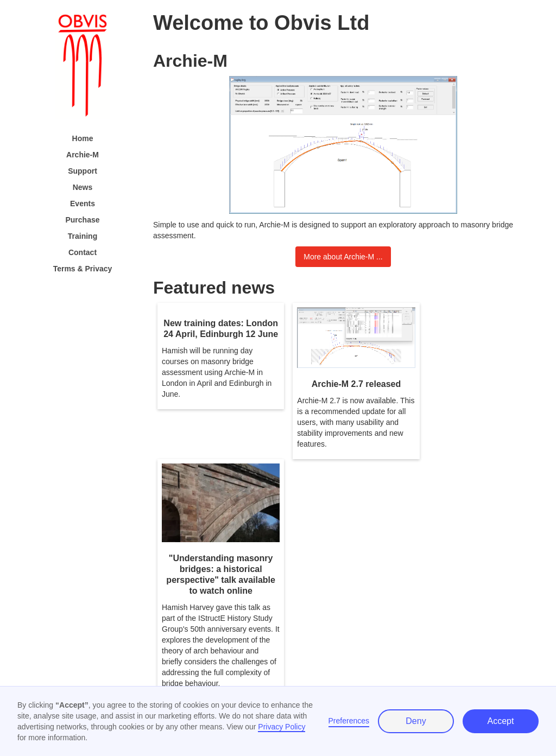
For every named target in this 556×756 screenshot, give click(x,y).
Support (83, 171)
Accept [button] (501, 721)
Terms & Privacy (83, 269)
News (83, 187)
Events (83, 204)
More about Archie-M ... (343, 257)
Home (83, 138)
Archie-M (83, 155)
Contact (83, 252)
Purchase (82, 220)
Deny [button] (416, 721)
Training (83, 236)
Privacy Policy (282, 727)
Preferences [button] (349, 721)
